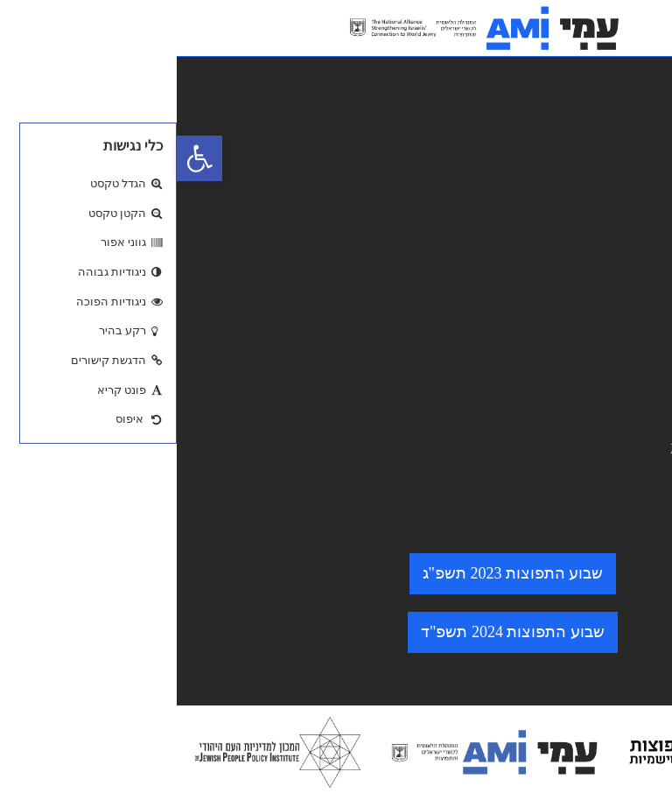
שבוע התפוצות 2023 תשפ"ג (336, 573)
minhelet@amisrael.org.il (574, 446)
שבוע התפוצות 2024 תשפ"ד (336, 632)
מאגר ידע (624, 165)
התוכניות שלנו (609, 220)
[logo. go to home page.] (308, 28)
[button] (23, 158)
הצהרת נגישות (607, 333)
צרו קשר (626, 247)
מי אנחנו (627, 193)
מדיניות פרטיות (606, 360)
